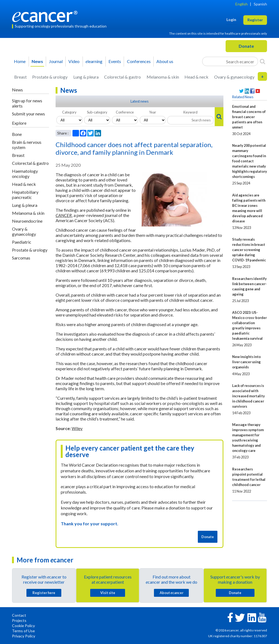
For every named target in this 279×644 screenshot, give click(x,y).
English (242, 4)
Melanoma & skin (163, 77)
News (37, 61)
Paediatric (22, 242)
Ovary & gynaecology (234, 77)
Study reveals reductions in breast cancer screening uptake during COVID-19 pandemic (249, 250)
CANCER (64, 215)
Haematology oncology (25, 174)
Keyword (190, 112)
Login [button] (231, 20)
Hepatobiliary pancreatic (25, 195)
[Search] (263, 61)
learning (94, 61)
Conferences (139, 61)
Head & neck (196, 77)
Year (153, 112)
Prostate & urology (50, 77)
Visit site (108, 593)
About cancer (172, 593)
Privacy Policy (24, 636)
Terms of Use (23, 631)
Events (115, 61)
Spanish (260, 4)
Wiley (77, 428)
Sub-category (97, 112)
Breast (20, 77)
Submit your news (28, 114)
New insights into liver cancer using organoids (246, 362)
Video (74, 61)
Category (69, 112)
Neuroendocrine (27, 221)
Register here (44, 593)
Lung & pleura (86, 77)
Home (20, 61)
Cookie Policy (23, 626)
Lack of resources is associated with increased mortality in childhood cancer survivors (248, 396)
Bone (17, 134)
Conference (125, 112)
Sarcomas (21, 258)
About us (165, 61)
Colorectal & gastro (122, 77)
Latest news (139, 101)
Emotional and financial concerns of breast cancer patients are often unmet (249, 117)
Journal (56, 61)
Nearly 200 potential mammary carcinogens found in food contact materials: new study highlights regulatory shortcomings (250, 161)
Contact (19, 615)
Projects (19, 620)
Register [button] (255, 20)
